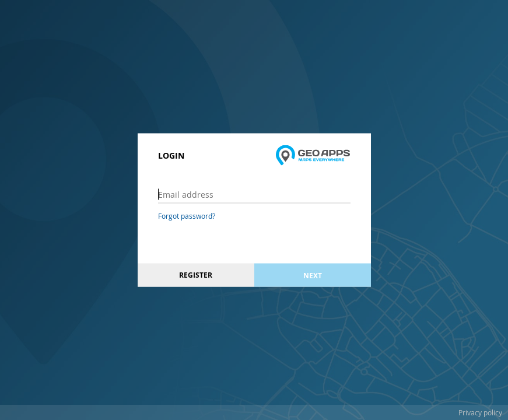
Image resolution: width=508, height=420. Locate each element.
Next (313, 275)
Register (196, 275)
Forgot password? (187, 216)
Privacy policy (480, 412)
